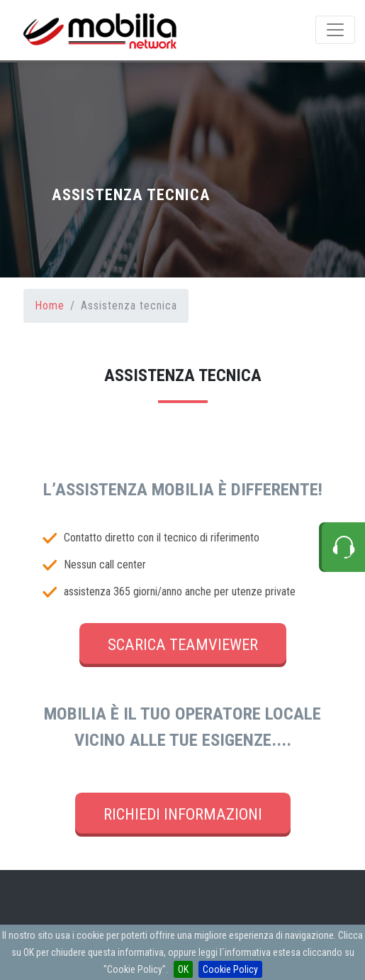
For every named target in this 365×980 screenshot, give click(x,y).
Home (50, 305)
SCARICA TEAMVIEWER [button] (183, 644)
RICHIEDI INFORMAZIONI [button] (183, 814)
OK (183, 969)
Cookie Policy (230, 969)
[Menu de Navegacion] (335, 30)
